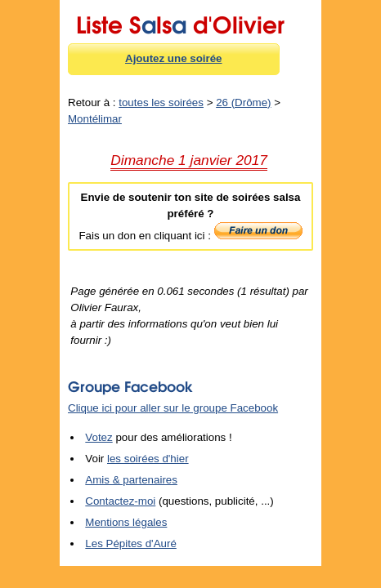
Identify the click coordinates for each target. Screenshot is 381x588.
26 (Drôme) (243, 102)
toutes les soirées (161, 102)
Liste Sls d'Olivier (180, 22)
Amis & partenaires (131, 480)
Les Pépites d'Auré (130, 543)
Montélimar (95, 119)
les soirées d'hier (148, 459)
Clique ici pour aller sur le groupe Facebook (173, 408)
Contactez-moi (120, 501)
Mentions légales (126, 522)
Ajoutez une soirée (174, 58)
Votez (99, 437)
